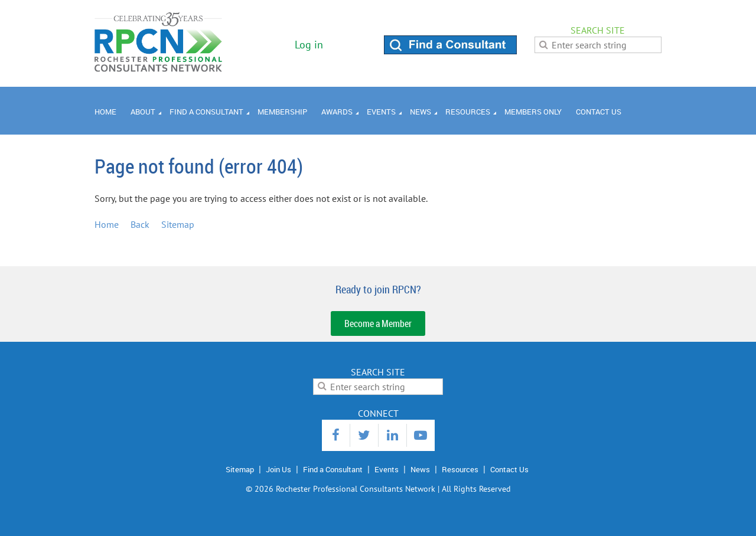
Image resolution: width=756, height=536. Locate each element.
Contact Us (509, 469)
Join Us (278, 469)
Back (140, 224)
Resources (460, 469)
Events (387, 469)
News (420, 469)
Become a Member (378, 323)
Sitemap (178, 224)
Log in (309, 45)
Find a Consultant (333, 469)
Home (107, 224)
